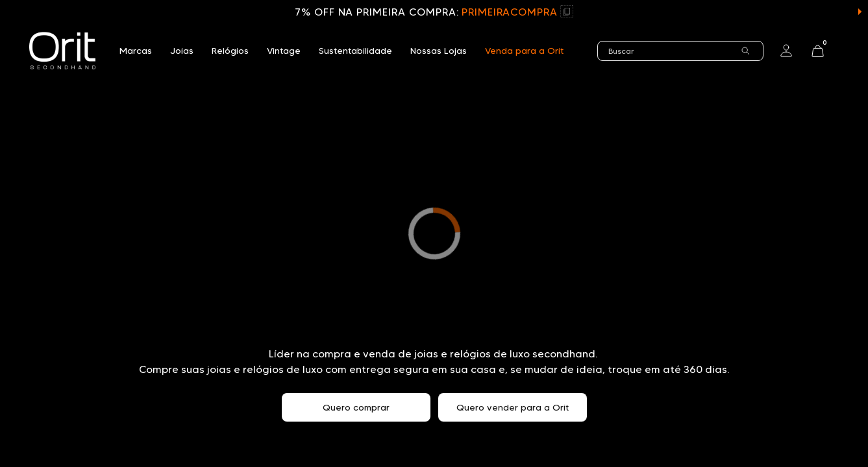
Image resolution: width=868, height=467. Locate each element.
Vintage (284, 51)
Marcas (136, 51)
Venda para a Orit (524, 51)
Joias (182, 51)
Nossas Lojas (439, 51)
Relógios (230, 51)
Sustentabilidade (355, 51)
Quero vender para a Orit (513, 407)
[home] (62, 51)
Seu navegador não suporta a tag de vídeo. (434, 233)
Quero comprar (356, 407)
